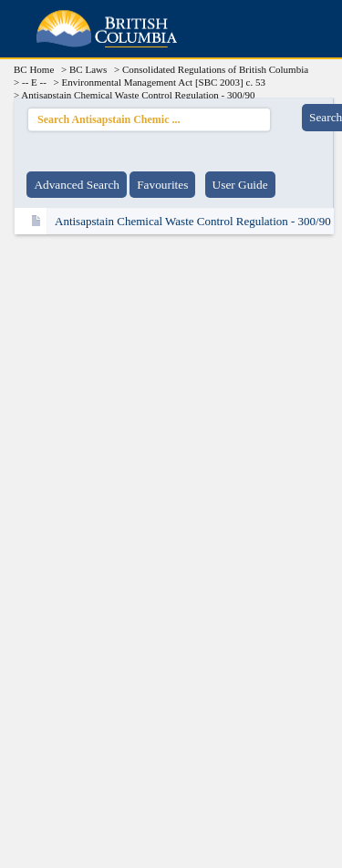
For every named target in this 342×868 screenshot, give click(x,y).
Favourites (162, 185)
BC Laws (88, 69)
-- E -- (34, 82)
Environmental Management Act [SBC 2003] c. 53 (164, 82)
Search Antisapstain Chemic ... (149, 118)
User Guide (240, 185)
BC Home (34, 69)
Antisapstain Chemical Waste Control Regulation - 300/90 (193, 221)
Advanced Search (77, 185)
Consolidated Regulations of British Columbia (215, 69)
